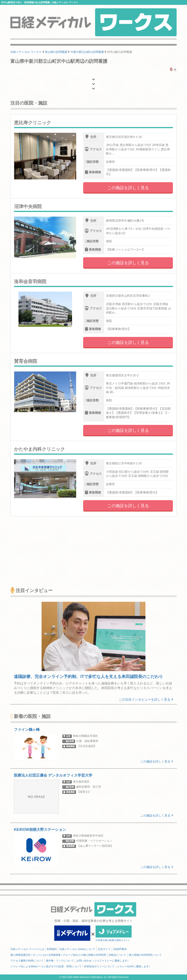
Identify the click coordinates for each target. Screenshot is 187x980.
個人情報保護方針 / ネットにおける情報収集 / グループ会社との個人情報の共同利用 (58, 955)
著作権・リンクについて (60, 961)
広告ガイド (104, 949)
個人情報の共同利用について (145, 955)
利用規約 (52, 949)
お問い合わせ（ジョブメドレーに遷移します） (103, 961)
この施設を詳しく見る (128, 188)
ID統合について (117, 955)
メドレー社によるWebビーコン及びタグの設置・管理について (46, 966)
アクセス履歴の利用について (27, 961)
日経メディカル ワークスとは (27, 949)
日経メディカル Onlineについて (77, 949)
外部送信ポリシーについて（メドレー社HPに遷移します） (118, 966)
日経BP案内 (120, 949)
